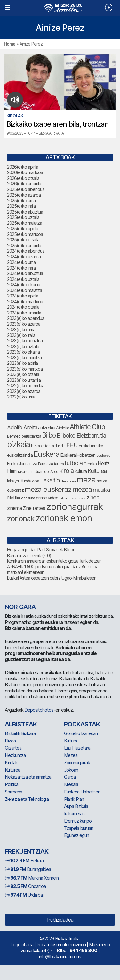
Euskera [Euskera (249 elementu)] (47, 454)
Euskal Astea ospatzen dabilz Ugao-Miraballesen (52, 578)
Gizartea (13, 748)
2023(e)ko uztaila (23, 346)
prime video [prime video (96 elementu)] (47, 498)
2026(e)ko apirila (23, 167)
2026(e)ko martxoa (25, 172)
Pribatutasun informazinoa (61, 945)
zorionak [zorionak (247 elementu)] (21, 519)
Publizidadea (60, 920)
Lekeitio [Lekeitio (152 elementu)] (50, 480)
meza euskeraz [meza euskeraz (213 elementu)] (48, 489)
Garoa (70, 777)
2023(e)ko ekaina (23, 352)
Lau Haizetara (77, 748)
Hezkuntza (15, 755)
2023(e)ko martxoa (25, 369)
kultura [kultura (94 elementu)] (81, 471)
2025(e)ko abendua (26, 189)
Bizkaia (24, 861)
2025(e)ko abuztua (25, 212)
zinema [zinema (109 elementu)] (14, 508)
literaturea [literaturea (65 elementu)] (68, 481)
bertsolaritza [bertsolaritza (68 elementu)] (31, 436)
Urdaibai (24, 895)
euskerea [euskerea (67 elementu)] (103, 456)
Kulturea (12, 770)
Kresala (71, 784)
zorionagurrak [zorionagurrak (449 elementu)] (75, 507)
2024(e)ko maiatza (24, 290)
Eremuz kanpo (78, 821)
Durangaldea (28, 869)
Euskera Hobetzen (82, 792)
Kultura (70, 741)
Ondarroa (25, 886)
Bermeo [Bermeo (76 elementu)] (14, 436)
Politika (12, 784)
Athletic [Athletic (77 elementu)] (62, 428)
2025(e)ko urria (21, 201)
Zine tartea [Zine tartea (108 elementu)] (34, 508)
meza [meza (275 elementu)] (86, 480)
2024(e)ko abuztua (25, 273)
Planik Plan (74, 799)
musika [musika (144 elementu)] (101, 490)
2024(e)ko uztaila (23, 279)
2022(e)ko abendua (26, 385)
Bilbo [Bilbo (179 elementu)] (49, 435)
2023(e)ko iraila (21, 335)
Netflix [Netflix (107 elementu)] (14, 498)
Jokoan (71, 770)
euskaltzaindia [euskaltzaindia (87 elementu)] (20, 455)
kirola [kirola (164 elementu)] (66, 471)
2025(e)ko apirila (23, 228)
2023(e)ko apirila (22, 363)
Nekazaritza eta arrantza (28, 777)
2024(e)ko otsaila (23, 307)
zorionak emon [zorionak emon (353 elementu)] (64, 518)
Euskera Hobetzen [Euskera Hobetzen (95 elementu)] (78, 455)
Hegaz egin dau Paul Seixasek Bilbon (41, 550)
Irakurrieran (74, 813)
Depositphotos (39, 710)
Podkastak (82, 724)
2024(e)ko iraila (21, 268)
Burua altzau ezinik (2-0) (29, 555)
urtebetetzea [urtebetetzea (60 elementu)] (68, 498)
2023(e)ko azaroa (24, 324)
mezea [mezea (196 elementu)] (82, 489)
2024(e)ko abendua (26, 251)
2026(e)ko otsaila (23, 178)
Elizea (10, 741)
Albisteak (21, 724)
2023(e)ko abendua (26, 318)
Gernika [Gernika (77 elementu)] (90, 464)
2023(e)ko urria (21, 329)
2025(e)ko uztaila (23, 217)
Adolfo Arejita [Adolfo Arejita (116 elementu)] (22, 427)
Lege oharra (22, 945)
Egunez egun (76, 835)
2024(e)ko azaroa (24, 257)
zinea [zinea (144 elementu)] (93, 497)
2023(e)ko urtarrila (24, 380)
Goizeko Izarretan (81, 733)
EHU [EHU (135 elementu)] (72, 445)
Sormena (13, 792)
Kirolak (11, 762)
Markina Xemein (32, 878)
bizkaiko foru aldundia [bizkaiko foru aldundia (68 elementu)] (48, 446)
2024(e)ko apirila (23, 296)
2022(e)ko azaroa (24, 391)
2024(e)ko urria (21, 262)
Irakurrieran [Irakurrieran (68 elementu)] (26, 472)
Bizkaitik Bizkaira (20, 733)
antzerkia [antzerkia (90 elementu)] (47, 427)
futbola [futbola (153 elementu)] (74, 463)
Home (10, 44)
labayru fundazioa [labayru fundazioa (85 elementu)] (23, 481)
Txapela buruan (79, 828)
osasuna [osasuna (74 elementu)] (28, 498)
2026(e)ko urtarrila (24, 184)
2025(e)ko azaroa (24, 195)
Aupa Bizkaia (76, 806)
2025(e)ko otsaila (23, 240)
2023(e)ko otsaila (23, 374)
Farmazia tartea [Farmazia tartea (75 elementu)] (51, 464)
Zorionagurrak (77, 762)
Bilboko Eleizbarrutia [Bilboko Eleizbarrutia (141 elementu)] (81, 435)
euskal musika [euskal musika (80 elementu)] (91, 446)
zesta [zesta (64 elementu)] (81, 498)
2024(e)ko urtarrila (24, 313)
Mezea (71, 755)
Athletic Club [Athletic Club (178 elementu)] (87, 427)
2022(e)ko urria (21, 397)
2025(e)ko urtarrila (24, 245)
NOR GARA (20, 607)
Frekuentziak (27, 851)
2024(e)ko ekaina (24, 285)
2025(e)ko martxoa (25, 234)
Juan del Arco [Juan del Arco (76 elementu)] (47, 471)
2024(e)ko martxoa (25, 302)
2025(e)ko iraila (21, 206)
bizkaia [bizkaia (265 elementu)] (19, 444)
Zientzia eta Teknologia (27, 799)
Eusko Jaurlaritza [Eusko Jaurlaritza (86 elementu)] (22, 464)
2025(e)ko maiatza (24, 223)
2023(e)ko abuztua (25, 341)
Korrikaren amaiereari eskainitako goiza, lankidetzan (54, 561)
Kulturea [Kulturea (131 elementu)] (97, 471)
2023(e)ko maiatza (24, 358)
